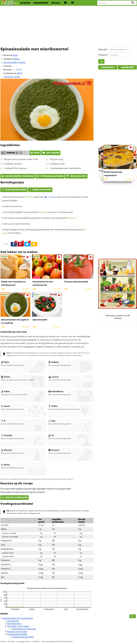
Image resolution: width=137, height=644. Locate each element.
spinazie (25, 197)
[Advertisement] (68, 25)
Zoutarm (54, 450)
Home (3, 641)
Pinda (5, 362)
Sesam (5, 406)
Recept (11, 641)
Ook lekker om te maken (18, 626)
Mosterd (6, 450)
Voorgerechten (24, 641)
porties (8, 66)
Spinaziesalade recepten (15, 62)
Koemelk (7, 435)
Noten (5, 465)
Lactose (53, 377)
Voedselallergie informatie (24, 629)
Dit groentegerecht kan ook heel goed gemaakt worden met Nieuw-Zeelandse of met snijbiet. (44, 231)
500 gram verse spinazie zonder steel (21, 159)
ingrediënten (41, 3)
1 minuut (50, 197)
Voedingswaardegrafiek (23, 637)
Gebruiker (103, 49)
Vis (51, 435)
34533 (19, 73)
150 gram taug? (56, 159)
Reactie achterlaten (15, 497)
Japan (16, 55)
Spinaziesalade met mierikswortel (18, 618)
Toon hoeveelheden (14, 190)
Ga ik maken (51, 153)
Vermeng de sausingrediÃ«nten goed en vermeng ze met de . (40, 218)
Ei (3, 421)
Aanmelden (127, 67)
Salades (16, 59)
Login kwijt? (108, 67)
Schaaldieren (56, 391)
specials (56, 3)
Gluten (6, 377)
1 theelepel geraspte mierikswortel (65, 168)
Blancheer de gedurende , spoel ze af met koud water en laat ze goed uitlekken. (45, 199)
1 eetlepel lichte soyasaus (15, 168)
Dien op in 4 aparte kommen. (17, 224)
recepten (25, 3)
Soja (52, 421)
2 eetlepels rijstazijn (13, 164)
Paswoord (103, 55)
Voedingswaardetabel (17, 634)
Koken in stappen (40, 190)
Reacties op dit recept (17, 632)
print (35, 153)
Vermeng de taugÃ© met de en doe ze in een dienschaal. (38, 212)
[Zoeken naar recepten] (117, 3)
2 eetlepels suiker (57, 164)
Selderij (53, 362)
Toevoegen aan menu (50, 176)
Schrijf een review (12, 77)
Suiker (5, 391)
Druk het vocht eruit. (13, 206)
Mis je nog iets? (76, 176)
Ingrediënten (13, 621)
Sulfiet (53, 406)
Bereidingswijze (14, 624)
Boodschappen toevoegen (18, 176)
